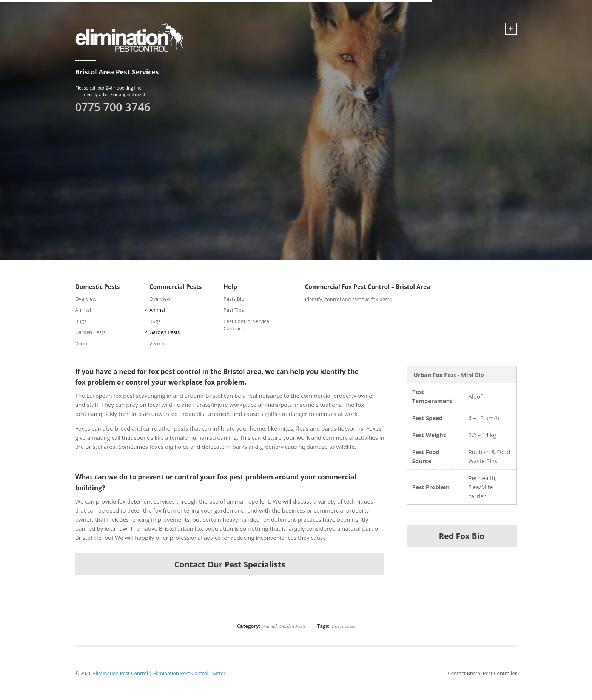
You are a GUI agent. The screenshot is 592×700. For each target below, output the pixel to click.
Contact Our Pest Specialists (230, 564)
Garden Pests (90, 332)
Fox (336, 626)
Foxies (349, 626)
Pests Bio (234, 299)
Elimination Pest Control (120, 673)
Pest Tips (234, 310)
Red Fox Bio (462, 536)
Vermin (83, 343)
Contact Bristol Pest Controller (482, 673)
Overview (86, 299)
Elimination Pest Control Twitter (190, 673)
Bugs (81, 321)
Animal (83, 310)
